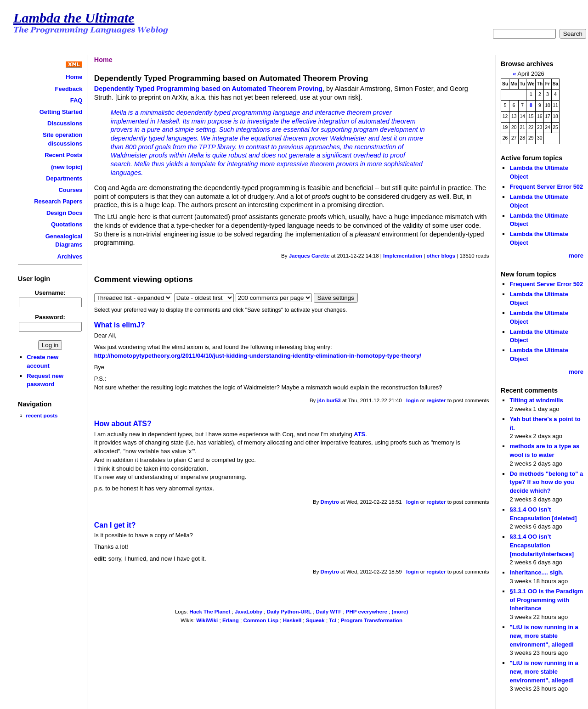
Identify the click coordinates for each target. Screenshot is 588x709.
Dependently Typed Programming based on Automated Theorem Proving (208, 89)
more (576, 256)
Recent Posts (63, 155)
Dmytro (330, 502)
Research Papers (58, 201)
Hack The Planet (210, 612)
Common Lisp (261, 620)
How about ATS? (123, 424)
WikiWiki (207, 620)
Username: (50, 293)
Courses (71, 190)
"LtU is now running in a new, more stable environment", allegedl (544, 636)
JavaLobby (249, 612)
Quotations (67, 224)
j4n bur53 (329, 400)
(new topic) (67, 167)
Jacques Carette (309, 256)
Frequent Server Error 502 (546, 187)
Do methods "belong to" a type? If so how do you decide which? (546, 482)
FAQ (76, 100)
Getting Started (61, 112)
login (413, 400)
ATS (359, 434)
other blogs (441, 256)
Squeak (315, 620)
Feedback (69, 89)
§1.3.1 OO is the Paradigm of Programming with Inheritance (546, 600)
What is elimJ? (120, 325)
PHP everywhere (367, 612)
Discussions (65, 123)
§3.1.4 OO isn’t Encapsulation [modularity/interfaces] (542, 545)
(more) (400, 612)
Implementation (403, 256)
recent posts (42, 415)
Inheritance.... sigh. (536, 572)
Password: (50, 317)
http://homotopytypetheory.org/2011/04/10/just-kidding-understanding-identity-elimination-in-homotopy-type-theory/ (258, 356)
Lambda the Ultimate (74, 18)
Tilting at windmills (536, 400)
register (436, 400)
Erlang (231, 620)
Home (74, 77)
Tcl (333, 620)
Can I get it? (115, 525)
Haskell (292, 620)
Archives (70, 256)
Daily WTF (329, 612)
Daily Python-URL (289, 612)
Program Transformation (372, 620)
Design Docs (64, 213)
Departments (64, 178)
